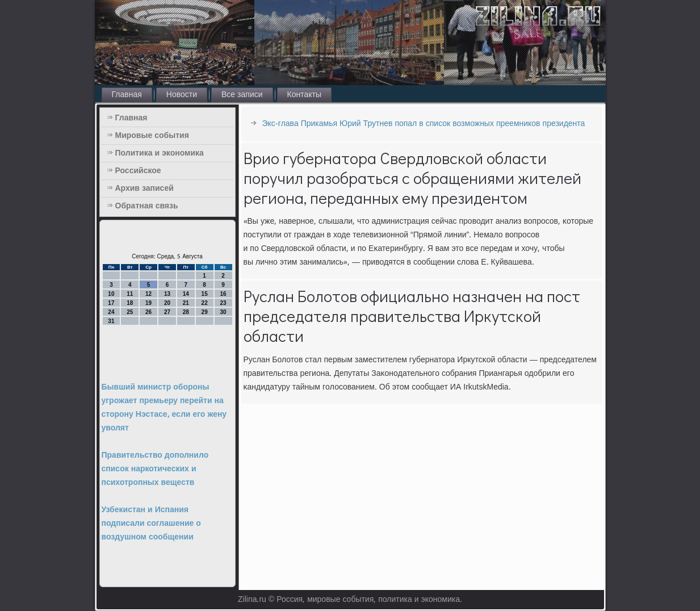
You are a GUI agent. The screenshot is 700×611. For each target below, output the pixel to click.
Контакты (304, 95)
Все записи (242, 95)
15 (205, 294)
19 (148, 303)
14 (186, 294)
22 (205, 303)
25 (130, 312)
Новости (182, 95)
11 (130, 294)
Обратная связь (147, 206)
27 (167, 312)
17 (111, 303)
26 (148, 312)
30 (223, 312)
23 (223, 303)
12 (148, 294)
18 (130, 303)
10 (111, 294)
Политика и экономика (160, 153)
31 (111, 321)
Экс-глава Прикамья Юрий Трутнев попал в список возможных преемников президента (424, 124)
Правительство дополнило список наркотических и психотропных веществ (155, 469)
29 (205, 312)
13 (167, 294)
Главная (127, 95)
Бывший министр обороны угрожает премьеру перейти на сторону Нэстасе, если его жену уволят (164, 408)
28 (186, 312)
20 (167, 303)
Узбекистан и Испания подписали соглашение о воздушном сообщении (151, 524)
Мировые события (152, 136)
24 (111, 312)
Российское (138, 171)
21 (186, 303)
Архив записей (144, 189)
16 (223, 294)
